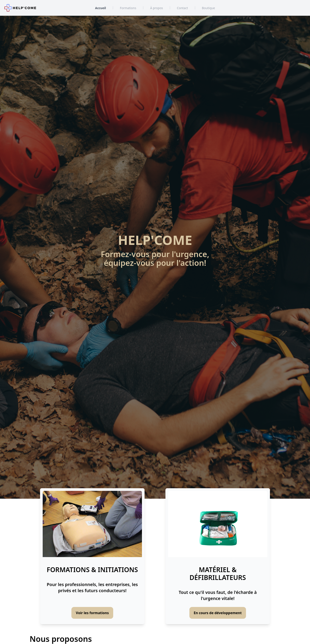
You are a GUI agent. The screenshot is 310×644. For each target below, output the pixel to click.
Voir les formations (92, 613)
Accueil (101, 8)
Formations (128, 8)
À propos (157, 8)
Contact (183, 8)
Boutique (208, 8)
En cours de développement (218, 613)
